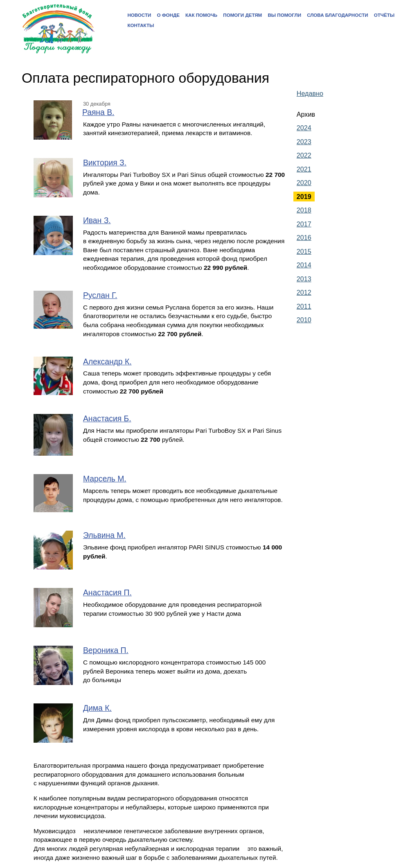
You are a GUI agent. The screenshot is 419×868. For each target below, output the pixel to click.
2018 (304, 210)
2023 (304, 142)
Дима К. (97, 708)
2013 (304, 279)
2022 (304, 155)
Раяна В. (98, 112)
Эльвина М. (104, 535)
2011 (304, 306)
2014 (304, 265)
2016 (304, 237)
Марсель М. (105, 479)
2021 (304, 169)
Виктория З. (105, 163)
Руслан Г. (100, 295)
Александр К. (107, 362)
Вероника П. (106, 650)
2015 (304, 251)
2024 (304, 128)
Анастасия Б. (107, 419)
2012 (304, 292)
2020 (304, 183)
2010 (304, 320)
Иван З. (97, 220)
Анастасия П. (107, 593)
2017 (304, 224)
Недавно (310, 93)
